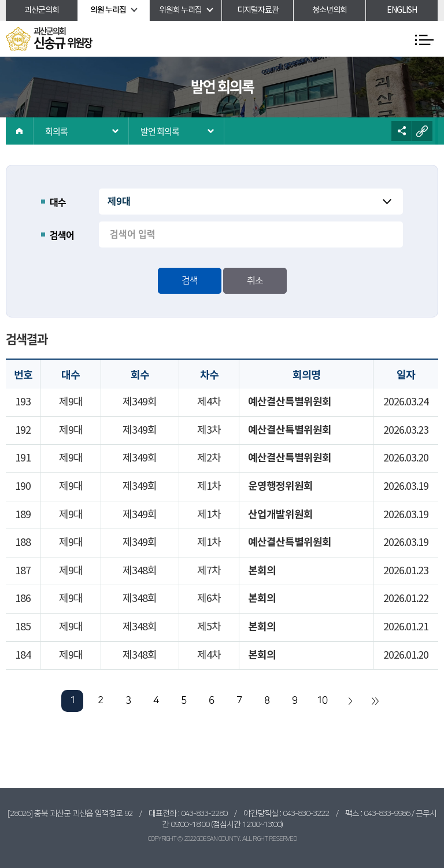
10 (322, 700)
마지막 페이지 (375, 701)
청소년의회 (330, 10)
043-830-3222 (306, 814)
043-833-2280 (204, 814)
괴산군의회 (42, 10)
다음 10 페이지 (350, 701)
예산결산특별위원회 (290, 402)
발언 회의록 (160, 131)
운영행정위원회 (280, 486)
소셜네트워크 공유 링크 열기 (402, 131)
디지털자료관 (258, 10)
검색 (190, 280)
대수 (58, 202)
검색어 (62, 235)
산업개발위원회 (280, 515)
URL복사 (422, 131)
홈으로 (20, 131)
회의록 (56, 131)
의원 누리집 (108, 10)
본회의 (262, 571)
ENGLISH (402, 10)
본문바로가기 (0, 0)
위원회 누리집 (180, 10)
